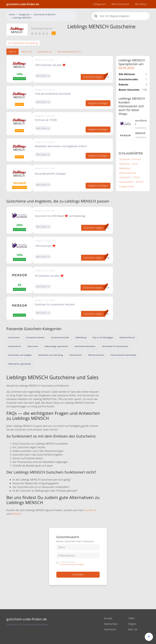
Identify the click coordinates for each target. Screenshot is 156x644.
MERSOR (16, 514)
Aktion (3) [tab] (27, 52)
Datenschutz (111, 624)
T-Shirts (136, 177)
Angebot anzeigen (98, 103)
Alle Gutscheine (120, 4)
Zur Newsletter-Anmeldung (23, 43)
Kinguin (132, 624)
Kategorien (100, 4)
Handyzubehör (126, 182)
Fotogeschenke (127, 186)
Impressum (110, 629)
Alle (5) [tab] (12, 52)
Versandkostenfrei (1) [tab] (69, 52)
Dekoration (125, 164)
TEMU (132, 618)
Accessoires (125, 177)
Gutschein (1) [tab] (45, 52)
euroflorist (90, 510)
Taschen (140, 182)
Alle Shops (141, 4)
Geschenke (125, 159)
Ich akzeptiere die (72, 563)
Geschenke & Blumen (45, 14)
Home (12, 14)
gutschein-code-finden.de (23, 4)
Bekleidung (125, 168)
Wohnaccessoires (128, 173)
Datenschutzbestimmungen (72, 564)
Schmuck (136, 159)
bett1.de (133, 629)
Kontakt (108, 618)
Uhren (135, 164)
